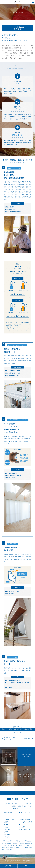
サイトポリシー (7, 837)
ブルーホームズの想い (9, 820)
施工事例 (5, 825)
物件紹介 (5, 822)
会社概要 (5, 832)
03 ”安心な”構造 (26, 739)
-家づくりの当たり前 (24, 830)
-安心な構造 (22, 827)
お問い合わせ (7, 834)
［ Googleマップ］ (17, 808)
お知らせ (5, 827)
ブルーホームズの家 (25, 820)
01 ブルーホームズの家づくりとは (10, 739)
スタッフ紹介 (7, 830)
